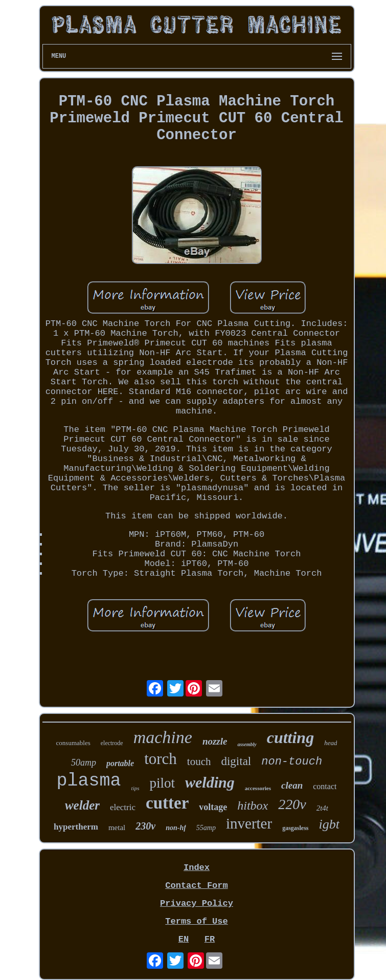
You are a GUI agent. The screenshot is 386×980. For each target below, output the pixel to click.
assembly (247, 744)
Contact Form (196, 886)
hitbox (253, 805)
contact (325, 786)
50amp (84, 763)
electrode (112, 743)
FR (210, 939)
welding (210, 782)
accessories (258, 788)
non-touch (292, 762)
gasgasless (295, 828)
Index (197, 868)
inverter (249, 823)
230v (145, 826)
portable (120, 763)
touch (199, 761)
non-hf (176, 828)
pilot (163, 783)
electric (123, 807)
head (331, 743)
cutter (167, 803)
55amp (206, 828)
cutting (290, 737)
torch (161, 759)
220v (292, 804)
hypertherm (76, 827)
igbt (329, 824)
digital (236, 761)
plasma (89, 781)
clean (292, 785)
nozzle (215, 741)
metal (117, 827)
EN (184, 939)
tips (135, 788)
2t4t (322, 808)
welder (82, 805)
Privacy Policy (197, 903)
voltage (213, 807)
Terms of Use (196, 921)
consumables (73, 743)
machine (163, 737)
